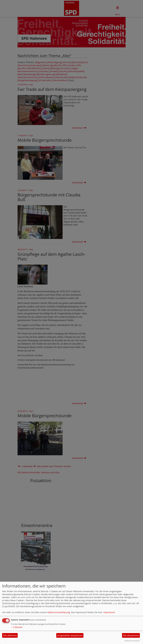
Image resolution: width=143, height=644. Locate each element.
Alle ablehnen (10, 635)
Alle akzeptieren (131, 635)
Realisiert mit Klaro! (132, 641)
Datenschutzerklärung (59, 612)
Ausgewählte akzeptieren (70, 635)
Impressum (109, 612)
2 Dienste (17, 627)
